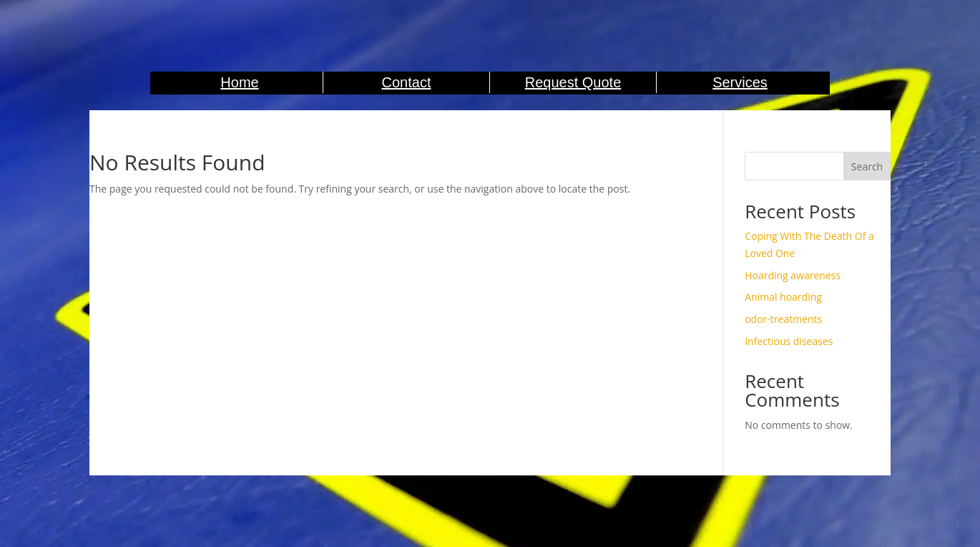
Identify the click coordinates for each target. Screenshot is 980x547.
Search (867, 166)
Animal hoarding (783, 297)
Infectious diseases (789, 341)
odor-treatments (783, 319)
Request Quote (573, 82)
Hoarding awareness (793, 275)
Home (239, 82)
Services (740, 82)
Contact (407, 82)
